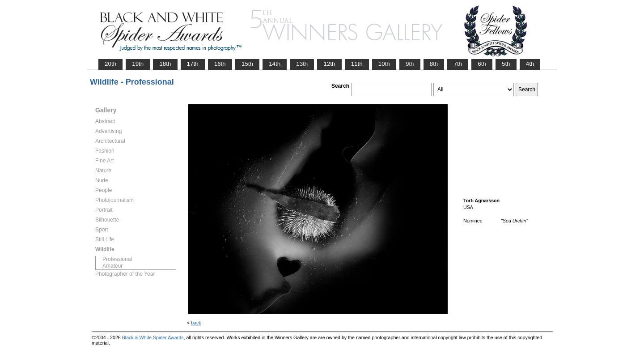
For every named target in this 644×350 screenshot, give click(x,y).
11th (357, 64)
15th (247, 64)
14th (275, 64)
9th (410, 64)
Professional (117, 259)
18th (165, 64)
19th (138, 64)
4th (530, 64)
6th (482, 64)
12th (329, 64)
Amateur (112, 266)
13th (302, 64)
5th (506, 64)
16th (220, 64)
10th (384, 64)
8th (434, 64)
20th (110, 64)
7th (458, 64)
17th (193, 64)
